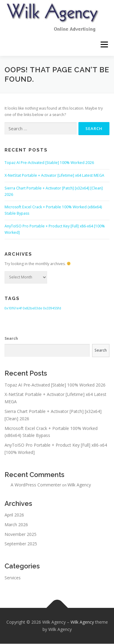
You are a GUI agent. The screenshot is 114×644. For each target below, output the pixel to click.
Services (13, 578)
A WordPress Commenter (36, 485)
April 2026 (14, 515)
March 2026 (16, 525)
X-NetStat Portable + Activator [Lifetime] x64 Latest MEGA (54, 176)
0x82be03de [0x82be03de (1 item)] (33, 308)
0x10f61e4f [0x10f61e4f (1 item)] (13, 308)
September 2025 (21, 544)
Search (11, 339)
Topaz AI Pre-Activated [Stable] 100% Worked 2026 (49, 163)
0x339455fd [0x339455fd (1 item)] (52, 308)
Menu (104, 44)
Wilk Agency (79, 485)
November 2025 (21, 535)
